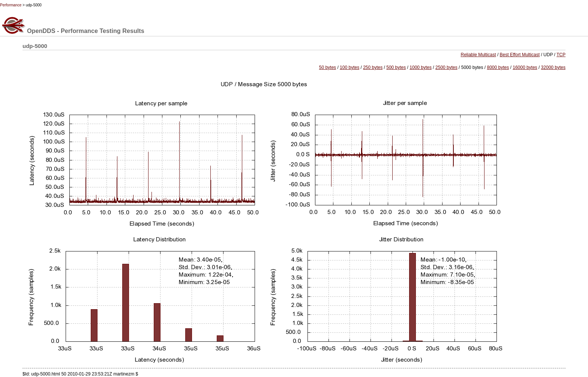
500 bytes (396, 67)
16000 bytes (525, 67)
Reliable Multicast (478, 55)
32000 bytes (553, 67)
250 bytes (373, 67)
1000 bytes (421, 67)
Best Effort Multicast (520, 55)
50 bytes (328, 67)
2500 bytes (446, 67)
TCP (561, 55)
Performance (11, 5)
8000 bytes (498, 67)
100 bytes (349, 67)
